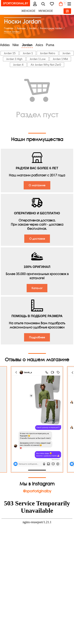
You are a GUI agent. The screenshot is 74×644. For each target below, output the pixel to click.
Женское (28, 11)
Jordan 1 (28, 53)
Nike (16, 45)
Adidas (5, 45)
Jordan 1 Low (38, 59)
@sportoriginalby (37, 491)
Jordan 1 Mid (60, 59)
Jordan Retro (48, 53)
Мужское (46, 11)
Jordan (27, 45)
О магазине (37, 185)
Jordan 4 (18, 65)
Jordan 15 (10, 53)
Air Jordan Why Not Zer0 (46, 65)
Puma (50, 45)
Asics (39, 45)
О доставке (37, 239)
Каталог (37, 288)
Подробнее (37, 337)
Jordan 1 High (14, 59)
